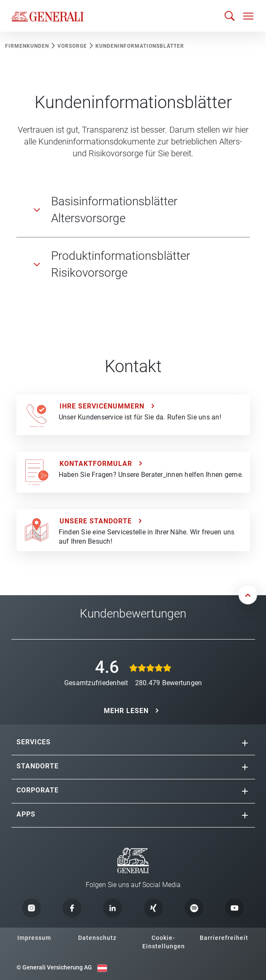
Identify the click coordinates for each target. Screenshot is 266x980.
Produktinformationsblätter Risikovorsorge (121, 264)
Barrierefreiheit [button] (224, 938)
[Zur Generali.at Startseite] (48, 16)
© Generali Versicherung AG (54, 967)
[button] (245, 743)
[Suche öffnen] (230, 16)
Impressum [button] (34, 938)
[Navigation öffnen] (248, 16)
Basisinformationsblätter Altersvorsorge (114, 210)
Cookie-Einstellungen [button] (164, 942)
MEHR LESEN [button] (126, 711)
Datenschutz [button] (97, 938)
